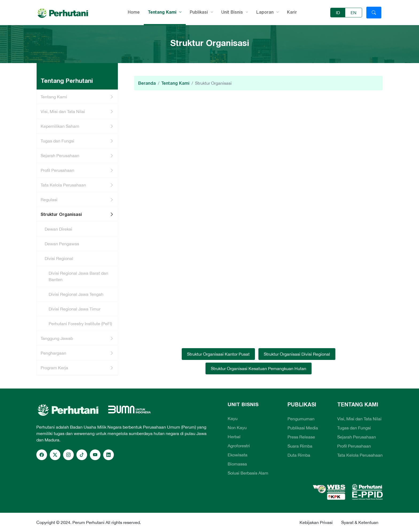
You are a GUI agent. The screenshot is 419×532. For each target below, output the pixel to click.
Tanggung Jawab (57, 338)
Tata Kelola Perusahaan (63, 185)
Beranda (147, 83)
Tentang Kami (162, 12)
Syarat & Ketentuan (360, 522)
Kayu (233, 418)
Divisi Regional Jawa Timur (75, 309)
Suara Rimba (300, 446)
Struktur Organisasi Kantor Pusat (218, 354)
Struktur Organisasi (61, 214)
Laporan (265, 12)
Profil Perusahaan (57, 170)
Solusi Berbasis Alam (248, 473)
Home (134, 12)
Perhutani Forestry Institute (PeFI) (80, 324)
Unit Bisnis (232, 12)
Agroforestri (239, 446)
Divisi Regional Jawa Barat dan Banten (78, 276)
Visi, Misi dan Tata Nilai (63, 111)
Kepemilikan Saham (60, 126)
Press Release (301, 437)
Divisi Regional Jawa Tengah (76, 294)
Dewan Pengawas (62, 244)
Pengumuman (301, 419)
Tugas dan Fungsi (57, 141)
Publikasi (199, 12)
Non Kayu (237, 428)
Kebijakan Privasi (316, 522)
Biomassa (237, 464)
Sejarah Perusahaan (60, 156)
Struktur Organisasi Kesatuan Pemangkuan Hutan (259, 368)
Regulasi (49, 200)
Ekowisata (238, 455)
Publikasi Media (303, 428)
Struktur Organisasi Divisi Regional (297, 354)
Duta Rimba (299, 455)
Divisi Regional (59, 258)
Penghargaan (53, 353)
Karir (292, 12)
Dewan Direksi (58, 229)
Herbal (234, 437)
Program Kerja (54, 368)
